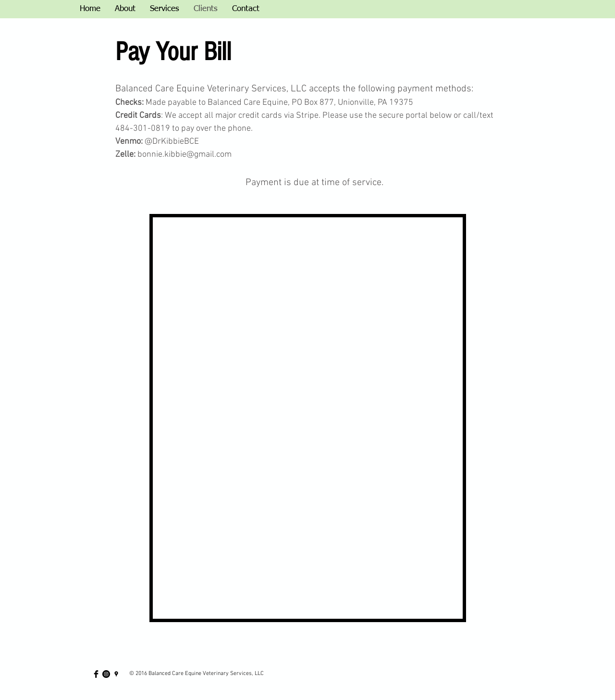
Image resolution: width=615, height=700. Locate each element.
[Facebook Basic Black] (96, 674)
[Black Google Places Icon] (116, 674)
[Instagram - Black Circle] (106, 674)
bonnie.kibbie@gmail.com (184, 155)
